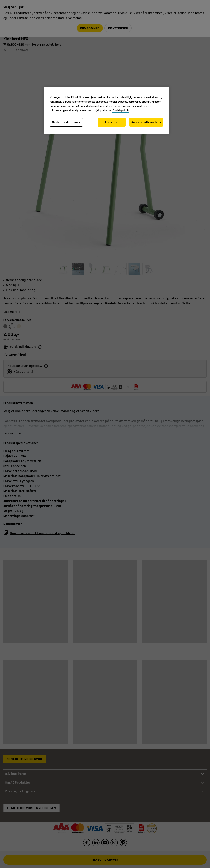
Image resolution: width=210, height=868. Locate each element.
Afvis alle (111, 122)
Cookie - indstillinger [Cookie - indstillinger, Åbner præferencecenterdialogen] (66, 122)
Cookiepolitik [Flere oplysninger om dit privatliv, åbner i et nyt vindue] (121, 110)
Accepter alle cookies (146, 122)
